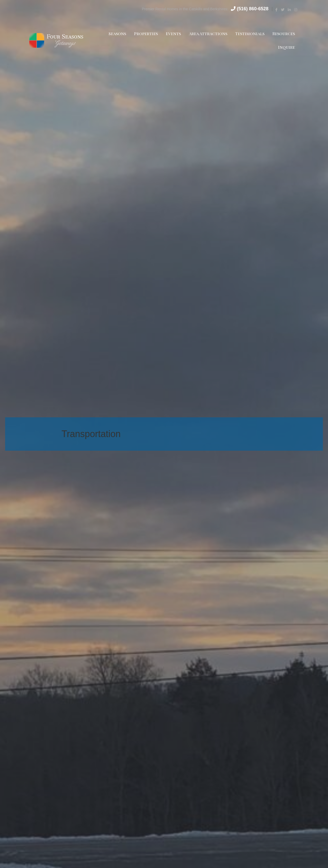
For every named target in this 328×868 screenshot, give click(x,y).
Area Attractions (207, 33)
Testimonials (248, 33)
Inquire (285, 47)
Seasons (116, 33)
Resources (282, 33)
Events (172, 33)
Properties (144, 33)
